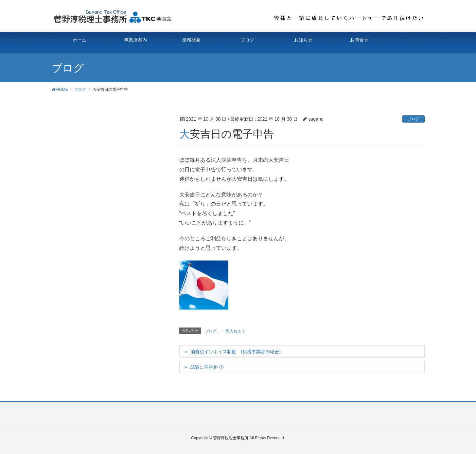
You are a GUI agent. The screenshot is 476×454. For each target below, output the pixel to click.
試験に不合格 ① (207, 367)
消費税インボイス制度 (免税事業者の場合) (235, 352)
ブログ (414, 119)
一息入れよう (234, 331)
